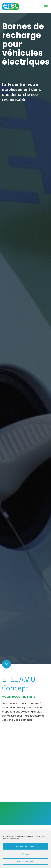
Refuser (26, 854)
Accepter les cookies (26, 846)
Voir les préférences (26, 862)
